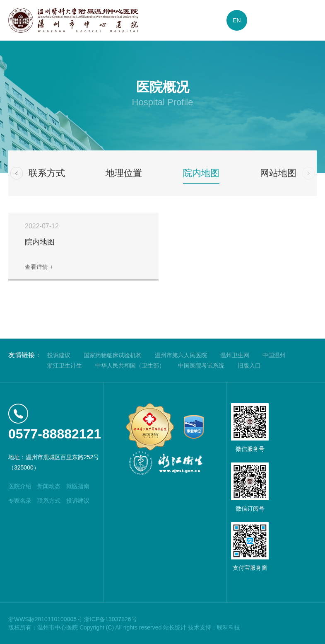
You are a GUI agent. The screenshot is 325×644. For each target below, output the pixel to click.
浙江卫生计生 (65, 366)
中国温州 (274, 355)
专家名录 (20, 501)
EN (237, 20)
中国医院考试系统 (201, 366)
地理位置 (124, 173)
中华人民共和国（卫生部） (130, 366)
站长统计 (175, 627)
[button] (17, 173)
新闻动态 (49, 486)
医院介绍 (20, 486)
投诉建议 (59, 355)
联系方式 (47, 173)
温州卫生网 (235, 355)
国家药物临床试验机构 (113, 355)
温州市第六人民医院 (181, 355)
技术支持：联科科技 (214, 627)
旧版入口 (249, 366)
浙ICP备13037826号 (111, 619)
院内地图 (201, 173)
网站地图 (278, 173)
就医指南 (78, 486)
